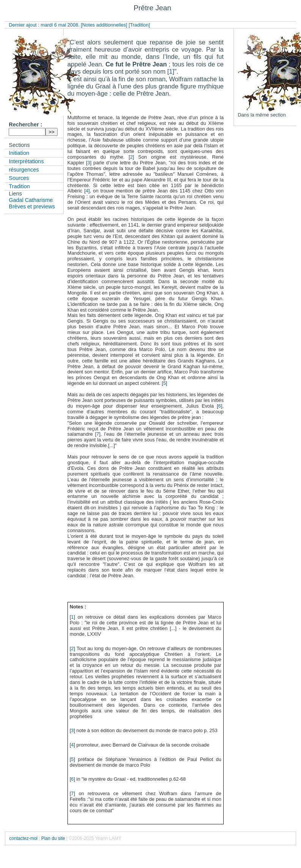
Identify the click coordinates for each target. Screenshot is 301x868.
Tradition (19, 186)
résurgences (24, 170)
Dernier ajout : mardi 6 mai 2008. (45, 25)
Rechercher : (25, 124)
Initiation (19, 153)
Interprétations (26, 161)
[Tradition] (139, 25)
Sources (19, 178)
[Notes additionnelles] (104, 25)
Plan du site (53, 838)
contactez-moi (23, 838)
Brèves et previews (32, 206)
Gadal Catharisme (31, 200)
